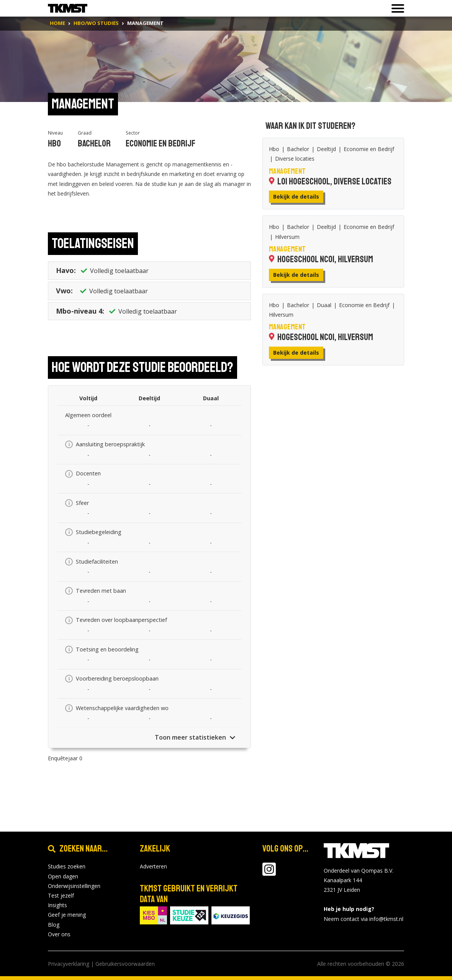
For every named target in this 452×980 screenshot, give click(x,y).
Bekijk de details (296, 196)
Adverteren (153, 866)
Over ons (59, 934)
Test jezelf (61, 895)
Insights (57, 905)
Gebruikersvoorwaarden (125, 964)
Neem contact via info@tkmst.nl (364, 919)
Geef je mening (67, 915)
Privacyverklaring (69, 964)
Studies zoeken (67, 866)
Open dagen (63, 876)
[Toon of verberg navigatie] (395, 8)
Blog (54, 925)
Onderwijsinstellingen (74, 886)
